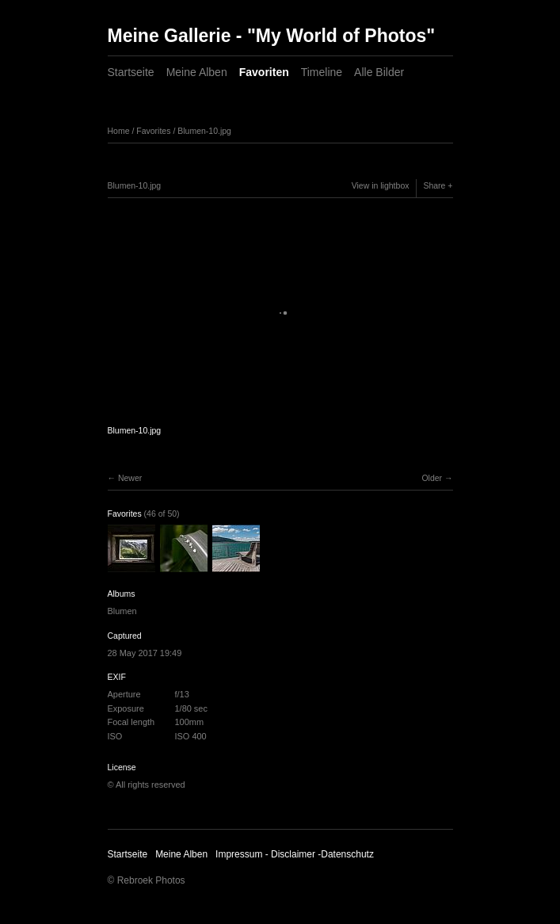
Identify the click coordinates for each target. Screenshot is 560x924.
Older (432, 478)
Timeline (322, 72)
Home (119, 131)
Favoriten (264, 72)
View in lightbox (381, 185)
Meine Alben (197, 72)
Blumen (122, 611)
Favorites (153, 131)
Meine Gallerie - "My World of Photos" (272, 36)
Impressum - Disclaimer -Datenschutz (295, 854)
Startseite (131, 72)
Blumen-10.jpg (204, 131)
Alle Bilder (379, 72)
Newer (130, 478)
